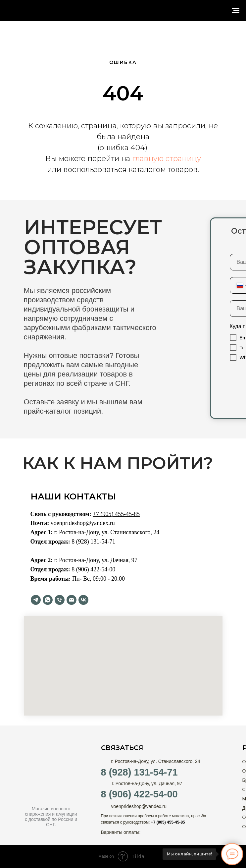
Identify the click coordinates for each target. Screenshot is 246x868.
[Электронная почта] (72, 600)
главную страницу (167, 159)
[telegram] (36, 600)
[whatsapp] (48, 600)
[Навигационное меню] (236, 11)
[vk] (83, 600)
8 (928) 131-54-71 (139, 772)
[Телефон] (60, 600)
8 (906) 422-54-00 (139, 794)
